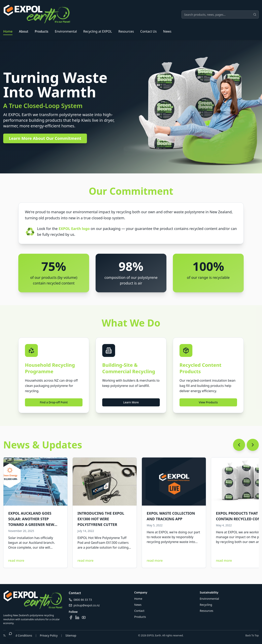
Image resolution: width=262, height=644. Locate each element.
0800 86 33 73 (83, 600)
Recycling (206, 605)
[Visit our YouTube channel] (84, 617)
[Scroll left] (239, 445)
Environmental (66, 31)
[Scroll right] (253, 445)
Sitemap (71, 635)
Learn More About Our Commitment (45, 138)
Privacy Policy (49, 635)
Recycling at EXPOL (98, 31)
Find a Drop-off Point (54, 402)
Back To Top (252, 636)
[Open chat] (10, 634)
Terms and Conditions (18, 635)
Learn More (131, 402)
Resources (126, 31)
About (24, 31)
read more (16, 561)
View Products (208, 402)
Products (41, 31)
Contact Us (148, 31)
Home (8, 31)
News (167, 31)
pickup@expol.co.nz (87, 605)
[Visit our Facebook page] (71, 617)
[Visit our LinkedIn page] (77, 617)
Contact (139, 611)
